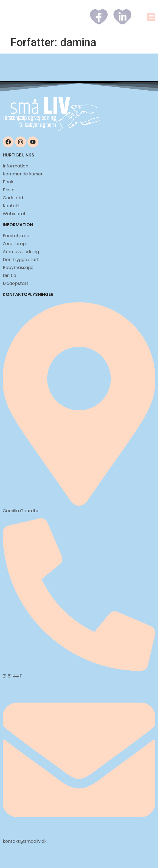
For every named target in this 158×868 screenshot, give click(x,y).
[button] (151, 17)
